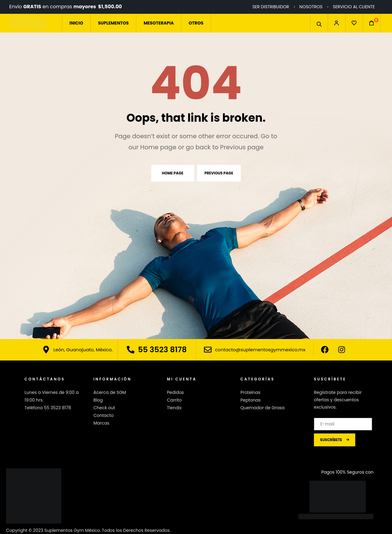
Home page (173, 173)
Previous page (219, 173)
